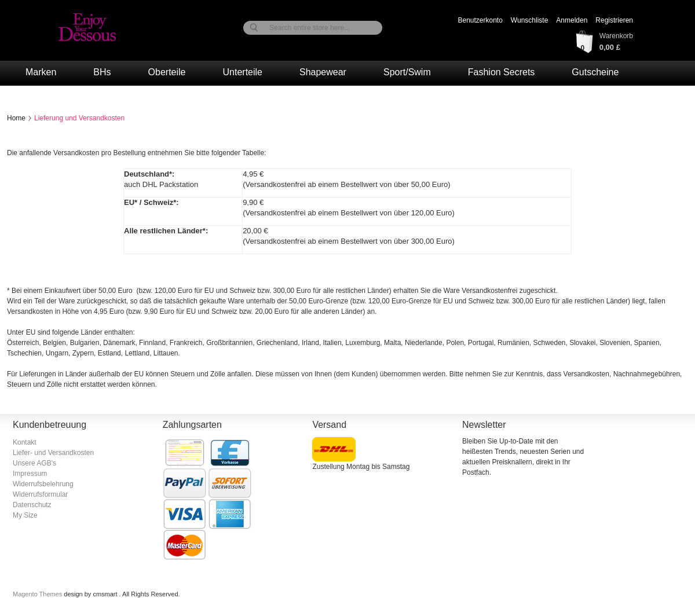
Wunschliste (529, 20)
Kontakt (25, 442)
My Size (25, 515)
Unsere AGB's (34, 463)
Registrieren (614, 20)
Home (16, 118)
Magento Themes (38, 594)
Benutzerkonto (480, 20)
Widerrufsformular (40, 494)
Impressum (30, 474)
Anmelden (572, 20)
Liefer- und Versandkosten (53, 453)
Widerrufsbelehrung (43, 484)
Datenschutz (32, 505)
